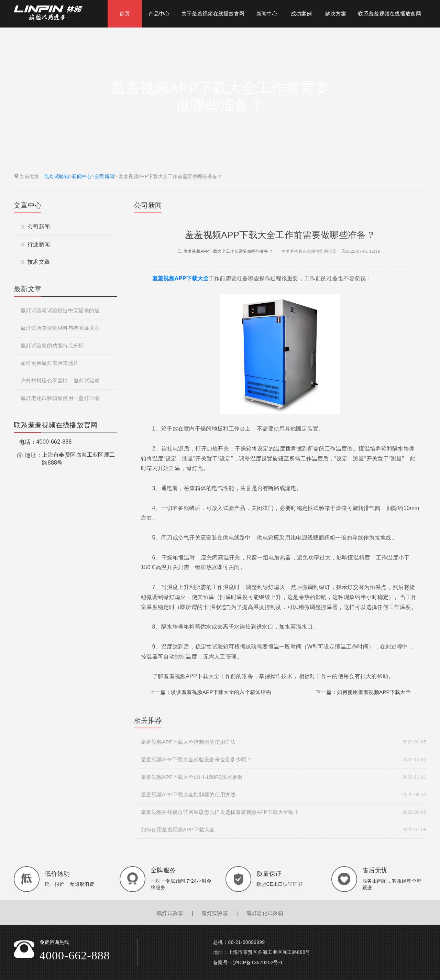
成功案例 (301, 14)
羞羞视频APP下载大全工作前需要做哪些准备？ (225, 251)
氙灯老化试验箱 (265, 913)
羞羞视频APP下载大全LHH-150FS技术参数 (284, 777)
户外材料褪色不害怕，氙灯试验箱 (60, 380)
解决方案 (336, 14)
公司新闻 (104, 176)
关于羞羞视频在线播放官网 (213, 14)
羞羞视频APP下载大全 (180, 278)
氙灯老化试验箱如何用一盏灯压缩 (60, 398)
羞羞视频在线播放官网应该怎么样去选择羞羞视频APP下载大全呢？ (284, 812)
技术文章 (35, 262)
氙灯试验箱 (57, 176)
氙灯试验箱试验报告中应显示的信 (60, 310)
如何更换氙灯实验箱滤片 (49, 363)
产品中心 (159, 14)
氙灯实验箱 (215, 913)
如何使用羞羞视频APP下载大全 (374, 692)
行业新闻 (35, 244)
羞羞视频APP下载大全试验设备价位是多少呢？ (284, 760)
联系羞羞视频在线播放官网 (389, 14)
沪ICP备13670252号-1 (258, 962)
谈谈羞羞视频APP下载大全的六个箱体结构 (221, 692)
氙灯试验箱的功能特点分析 (52, 345)
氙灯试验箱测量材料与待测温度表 (60, 328)
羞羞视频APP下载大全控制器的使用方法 (284, 742)
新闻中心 (267, 14)
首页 (125, 14)
